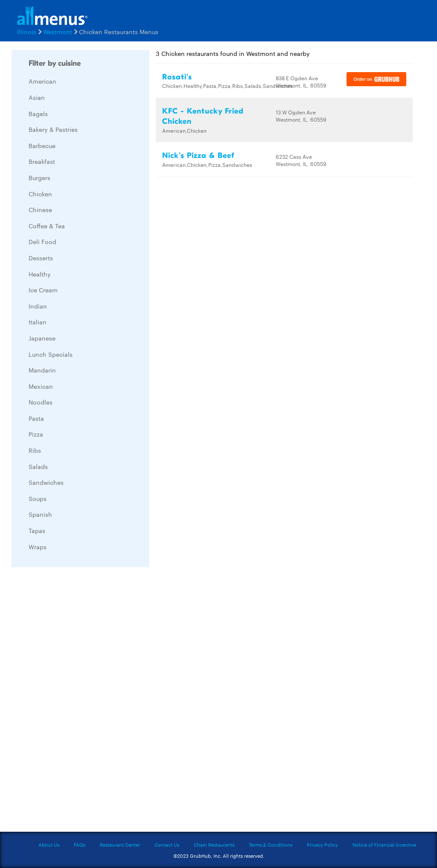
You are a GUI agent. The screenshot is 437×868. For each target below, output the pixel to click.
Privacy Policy (322, 845)
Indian (38, 306)
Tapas (37, 530)
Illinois (27, 32)
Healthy (40, 274)
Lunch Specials (51, 354)
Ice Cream (43, 290)
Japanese (42, 338)
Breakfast (42, 161)
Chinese (40, 210)
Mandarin (42, 370)
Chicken (40, 194)
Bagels (38, 114)
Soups (38, 498)
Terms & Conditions (271, 845)
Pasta (36, 418)
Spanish (40, 514)
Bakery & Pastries (53, 129)
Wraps (38, 547)
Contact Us (167, 845)
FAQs (80, 845)
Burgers (39, 178)
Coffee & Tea (47, 226)
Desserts (41, 258)
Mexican (41, 386)
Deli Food (42, 242)
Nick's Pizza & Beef (198, 156)
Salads (38, 466)
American (42, 81)
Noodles (41, 402)
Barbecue (42, 146)
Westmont (58, 32)
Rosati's (177, 77)
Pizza (36, 434)
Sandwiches (46, 482)
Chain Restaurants (214, 845)
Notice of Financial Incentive (384, 845)
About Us (49, 845)
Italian (38, 322)
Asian (37, 97)
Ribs (35, 450)
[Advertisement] (76, 702)
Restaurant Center (120, 845)
